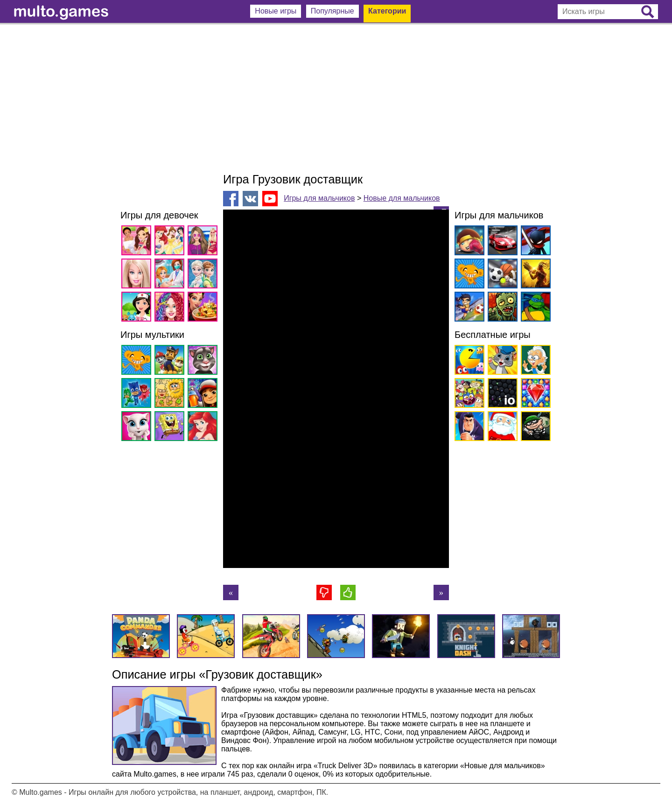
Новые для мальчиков (402, 198)
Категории (387, 11)
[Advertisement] (336, 98)
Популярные (332, 11)
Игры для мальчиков (319, 198)
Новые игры (276, 11)
